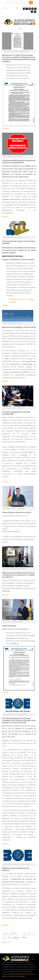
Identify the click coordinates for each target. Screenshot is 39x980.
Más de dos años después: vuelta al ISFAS (19, 327)
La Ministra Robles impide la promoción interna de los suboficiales (19, 161)
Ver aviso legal (20, 976)
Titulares (20, 157)
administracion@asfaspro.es (18, 974)
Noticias (20, 237)
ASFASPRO (21, 508)
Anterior (13, 934)
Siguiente (16, 937)
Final (24, 937)
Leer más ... (6, 128)
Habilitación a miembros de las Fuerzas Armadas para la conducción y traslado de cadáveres (18, 575)
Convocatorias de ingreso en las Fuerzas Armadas (19, 242)
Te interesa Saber (23, 51)
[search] (11, 8)
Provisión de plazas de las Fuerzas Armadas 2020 (16, 413)
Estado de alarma (9, 626)
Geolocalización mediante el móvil (17, 512)
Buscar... (2, 6)
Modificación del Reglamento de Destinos (15, 869)
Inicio (5, 934)
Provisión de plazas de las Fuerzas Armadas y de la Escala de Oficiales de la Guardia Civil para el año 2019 (19, 720)
